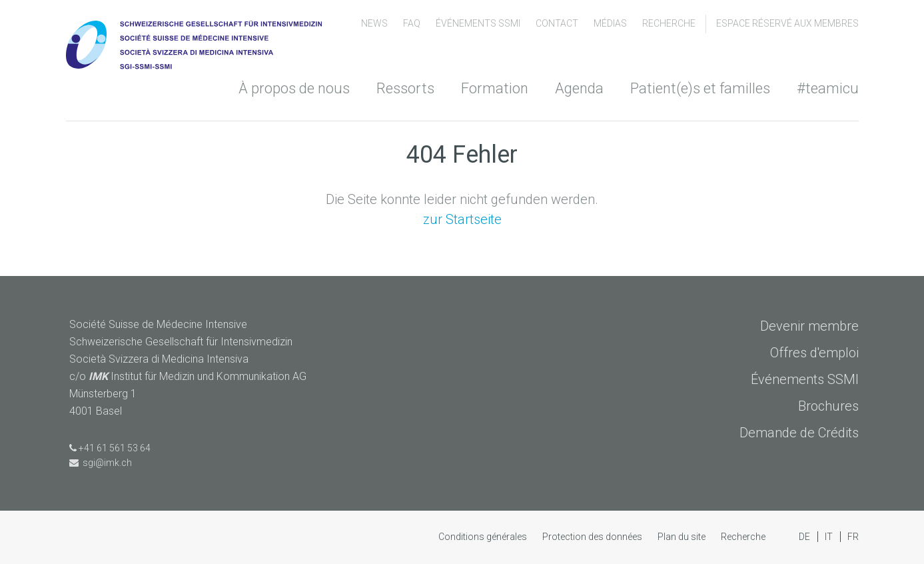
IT (830, 537)
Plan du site (683, 537)
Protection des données (593, 537)
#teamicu (828, 88)
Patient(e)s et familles (700, 88)
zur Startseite (462, 219)
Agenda (579, 88)
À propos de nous (294, 88)
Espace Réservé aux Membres (787, 23)
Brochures (828, 406)
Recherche (669, 23)
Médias (611, 23)
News (375, 23)
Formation (495, 88)
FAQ (413, 23)
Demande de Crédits (799, 433)
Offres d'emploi (814, 353)
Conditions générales (484, 537)
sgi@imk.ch (101, 463)
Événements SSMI (479, 23)
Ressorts (405, 88)
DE (805, 537)
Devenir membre (809, 326)
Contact (558, 23)
